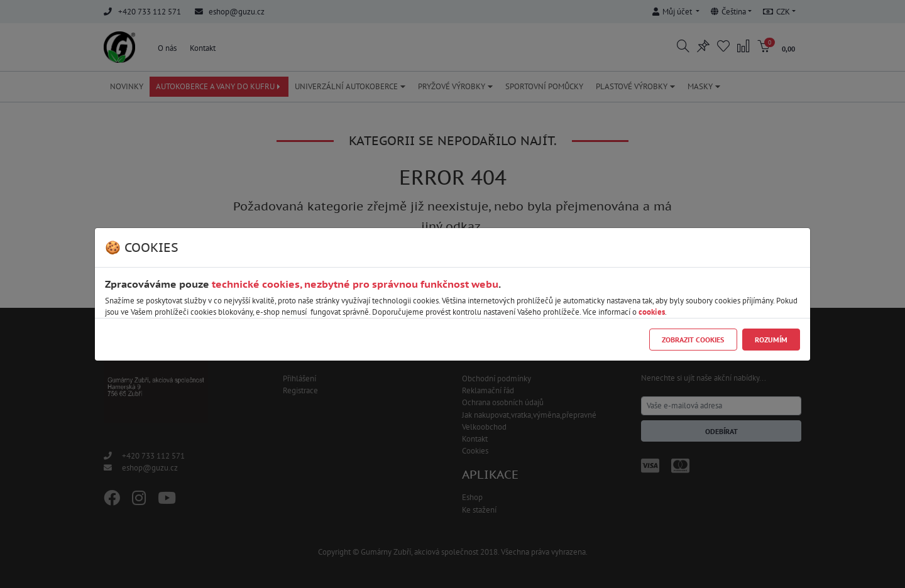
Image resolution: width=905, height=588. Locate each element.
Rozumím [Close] (771, 340)
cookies (652, 312)
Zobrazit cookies (693, 340)
